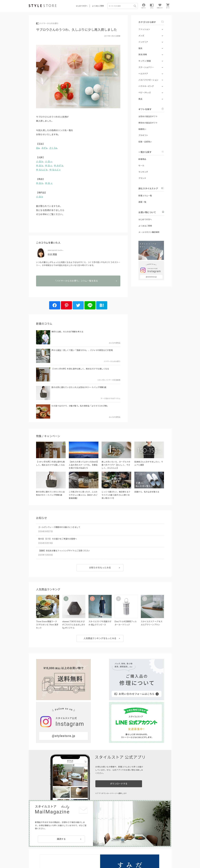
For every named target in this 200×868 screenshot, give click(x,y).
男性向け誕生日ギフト (148, 123)
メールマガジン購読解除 (149, 232)
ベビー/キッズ (145, 93)
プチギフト (143, 135)
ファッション (144, 29)
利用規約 (32, 858)
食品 (140, 99)
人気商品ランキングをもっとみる (100, 642)
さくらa (53, 148)
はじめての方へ (82, 6)
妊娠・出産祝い (145, 142)
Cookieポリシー (85, 858)
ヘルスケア (143, 74)
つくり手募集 (79, 852)
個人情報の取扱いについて (68, 858)
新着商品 (142, 159)
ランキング (143, 172)
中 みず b (58, 166)
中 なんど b (42, 170)
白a (38, 148)
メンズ (141, 36)
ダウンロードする (119, 726)
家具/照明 (143, 55)
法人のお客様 (65, 852)
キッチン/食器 (145, 61)
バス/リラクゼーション (148, 80)
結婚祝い (142, 129)
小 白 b (39, 162)
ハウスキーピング (146, 86)
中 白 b (39, 166)
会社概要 (116, 858)
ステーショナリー (146, 67)
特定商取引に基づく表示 (102, 858)
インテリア (143, 42)
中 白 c (48, 166)
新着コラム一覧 (145, 196)
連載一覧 (142, 202)
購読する (61, 781)
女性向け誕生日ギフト (148, 116)
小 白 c (48, 162)
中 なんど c (55, 170)
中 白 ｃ (49, 183)
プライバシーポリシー (45, 858)
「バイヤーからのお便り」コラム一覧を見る (78, 289)
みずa (44, 148)
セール (141, 166)
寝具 (140, 48)
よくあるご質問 (98, 6)
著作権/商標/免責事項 (38, 861)
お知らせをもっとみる (100, 571)
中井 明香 (52, 254)
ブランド (142, 178)
